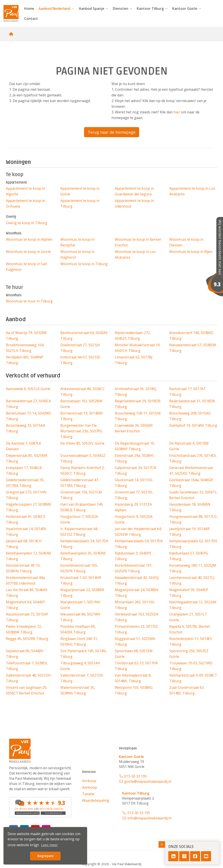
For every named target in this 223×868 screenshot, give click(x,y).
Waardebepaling (96, 800)
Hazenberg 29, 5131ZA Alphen (133, 507)
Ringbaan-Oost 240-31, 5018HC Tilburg (79, 641)
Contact (31, 19)
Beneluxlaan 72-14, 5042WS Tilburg (28, 416)
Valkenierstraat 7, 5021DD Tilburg (82, 678)
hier (177, 112)
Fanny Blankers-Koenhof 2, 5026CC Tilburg (83, 471)
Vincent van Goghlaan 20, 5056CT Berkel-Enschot (27, 690)
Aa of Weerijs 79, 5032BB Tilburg (26, 336)
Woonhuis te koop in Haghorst (77, 254)
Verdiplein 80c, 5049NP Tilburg (25, 360)
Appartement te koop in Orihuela (25, 203)
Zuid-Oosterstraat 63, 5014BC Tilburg (187, 690)
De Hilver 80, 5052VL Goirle (82, 443)
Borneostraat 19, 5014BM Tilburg (81, 416)
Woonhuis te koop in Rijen (191, 252)
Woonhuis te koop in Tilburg (84, 264)
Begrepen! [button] (45, 856)
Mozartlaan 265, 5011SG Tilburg (135, 605)
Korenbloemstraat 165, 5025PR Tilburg (79, 568)
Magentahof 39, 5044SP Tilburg (189, 593)
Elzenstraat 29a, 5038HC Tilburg (135, 458)
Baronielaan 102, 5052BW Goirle (81, 404)
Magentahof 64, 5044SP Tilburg (25, 605)
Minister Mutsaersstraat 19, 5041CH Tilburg (138, 348)
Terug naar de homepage (112, 132)
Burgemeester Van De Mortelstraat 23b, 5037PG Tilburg (81, 431)
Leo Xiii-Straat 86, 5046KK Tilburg (27, 593)
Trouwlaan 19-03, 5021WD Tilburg (191, 666)
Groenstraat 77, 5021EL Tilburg (134, 495)
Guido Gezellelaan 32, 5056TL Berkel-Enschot (193, 495)
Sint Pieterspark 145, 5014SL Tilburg (84, 654)
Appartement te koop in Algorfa (25, 191)
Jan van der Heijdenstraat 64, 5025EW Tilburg (138, 532)
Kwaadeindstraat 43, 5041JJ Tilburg (137, 580)
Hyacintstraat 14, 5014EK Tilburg (26, 532)
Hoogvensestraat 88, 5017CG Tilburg (193, 519)
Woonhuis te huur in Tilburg (29, 301)
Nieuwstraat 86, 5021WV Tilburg (80, 617)
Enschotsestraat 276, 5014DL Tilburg (193, 458)
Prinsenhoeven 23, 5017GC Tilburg (137, 629)
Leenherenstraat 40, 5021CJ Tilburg (192, 580)
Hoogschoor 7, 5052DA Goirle (79, 519)
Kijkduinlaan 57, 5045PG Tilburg (189, 556)
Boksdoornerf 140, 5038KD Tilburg (191, 336)
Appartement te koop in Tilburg (80, 203)
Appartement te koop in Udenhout (134, 203)
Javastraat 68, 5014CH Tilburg (24, 544)
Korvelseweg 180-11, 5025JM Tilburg (193, 568)
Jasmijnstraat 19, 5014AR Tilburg (189, 532)
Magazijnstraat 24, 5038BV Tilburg (137, 593)
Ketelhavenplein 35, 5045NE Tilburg (83, 556)
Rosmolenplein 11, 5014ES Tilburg (191, 641)
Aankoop (90, 787)
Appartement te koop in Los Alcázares (192, 191)
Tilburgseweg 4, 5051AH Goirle (80, 666)
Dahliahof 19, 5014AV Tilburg (193, 425)
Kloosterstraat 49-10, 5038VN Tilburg (23, 568)
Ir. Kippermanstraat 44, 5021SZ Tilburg (79, 532)
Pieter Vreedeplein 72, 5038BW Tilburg (24, 629)
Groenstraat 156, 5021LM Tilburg (81, 495)
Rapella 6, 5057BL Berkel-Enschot (190, 629)
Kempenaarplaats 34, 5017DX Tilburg (84, 544)
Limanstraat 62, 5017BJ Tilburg (134, 360)
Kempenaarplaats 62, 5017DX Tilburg (193, 544)
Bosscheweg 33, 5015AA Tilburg (25, 428)
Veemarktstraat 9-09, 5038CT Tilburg (193, 678)
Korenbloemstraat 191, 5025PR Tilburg (134, 568)
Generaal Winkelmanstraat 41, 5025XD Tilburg (191, 471)
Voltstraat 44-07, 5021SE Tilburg (80, 360)
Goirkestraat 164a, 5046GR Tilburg (191, 483)
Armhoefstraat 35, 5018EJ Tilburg (136, 392)
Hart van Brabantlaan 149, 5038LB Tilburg (82, 507)
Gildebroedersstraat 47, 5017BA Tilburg (80, 483)
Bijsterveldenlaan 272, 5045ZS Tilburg (133, 336)
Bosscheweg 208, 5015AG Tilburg (190, 416)
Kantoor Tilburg (152, 9)
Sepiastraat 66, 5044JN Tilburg (24, 654)
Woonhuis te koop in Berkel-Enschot (138, 242)
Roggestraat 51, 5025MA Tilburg (135, 641)
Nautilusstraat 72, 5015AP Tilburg (27, 617)
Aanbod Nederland (57, 9)
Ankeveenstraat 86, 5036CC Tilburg (83, 392)
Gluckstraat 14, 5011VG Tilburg (134, 483)
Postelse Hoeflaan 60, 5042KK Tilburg (78, 629)
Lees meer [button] (49, 845)
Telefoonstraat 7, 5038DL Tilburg (27, 666)
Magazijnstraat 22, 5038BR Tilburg (82, 593)
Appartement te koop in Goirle (80, 191)
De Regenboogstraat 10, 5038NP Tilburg (135, 446)
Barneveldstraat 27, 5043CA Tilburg (28, 404)
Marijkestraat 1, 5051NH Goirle (80, 605)
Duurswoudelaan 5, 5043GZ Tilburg (83, 458)
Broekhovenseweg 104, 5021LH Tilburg (25, 348)
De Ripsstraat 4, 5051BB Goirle (189, 446)
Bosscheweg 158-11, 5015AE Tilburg (138, 416)
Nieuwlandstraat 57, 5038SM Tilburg (193, 348)
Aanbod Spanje (94, 9)
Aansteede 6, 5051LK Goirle (28, 389)
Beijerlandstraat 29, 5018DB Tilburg (138, 404)
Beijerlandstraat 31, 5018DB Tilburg (192, 404)
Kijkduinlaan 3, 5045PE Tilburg (133, 556)
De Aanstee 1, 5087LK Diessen (24, 446)
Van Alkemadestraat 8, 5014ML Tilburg (133, 678)
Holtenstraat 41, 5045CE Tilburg (26, 519)
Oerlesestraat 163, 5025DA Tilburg (137, 617)
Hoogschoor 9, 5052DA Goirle (134, 519)
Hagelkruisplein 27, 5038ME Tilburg (29, 507)
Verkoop (89, 781)
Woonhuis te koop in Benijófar (77, 242)
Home (29, 9)
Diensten (123, 9)
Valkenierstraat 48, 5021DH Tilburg (28, 678)
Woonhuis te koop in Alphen (29, 239)
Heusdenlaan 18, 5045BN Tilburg (190, 507)
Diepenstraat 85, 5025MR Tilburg (27, 458)
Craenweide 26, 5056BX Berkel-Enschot (134, 428)
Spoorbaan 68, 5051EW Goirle (134, 654)
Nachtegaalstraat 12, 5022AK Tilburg (193, 605)
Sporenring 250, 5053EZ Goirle (189, 654)
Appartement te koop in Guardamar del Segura (134, 191)
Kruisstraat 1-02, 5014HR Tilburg (81, 580)
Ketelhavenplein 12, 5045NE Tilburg (29, 556)
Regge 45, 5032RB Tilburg (27, 639)
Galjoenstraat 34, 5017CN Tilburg (136, 471)
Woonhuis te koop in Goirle (28, 252)
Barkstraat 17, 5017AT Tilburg (188, 392)
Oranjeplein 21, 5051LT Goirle (188, 617)
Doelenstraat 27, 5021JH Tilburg (80, 348)
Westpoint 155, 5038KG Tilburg (134, 690)
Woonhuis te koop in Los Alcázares (135, 254)
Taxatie (88, 794)
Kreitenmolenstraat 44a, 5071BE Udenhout (26, 580)
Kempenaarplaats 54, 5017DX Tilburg (139, 544)
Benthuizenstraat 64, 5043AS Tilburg (84, 336)
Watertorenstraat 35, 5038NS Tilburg (78, 690)
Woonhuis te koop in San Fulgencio (26, 267)
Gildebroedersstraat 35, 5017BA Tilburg (25, 483)
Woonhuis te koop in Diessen (186, 242)
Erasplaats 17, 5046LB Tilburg (24, 471)
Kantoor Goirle (187, 9)
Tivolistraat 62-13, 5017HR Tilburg (136, 666)
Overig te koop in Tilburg (27, 223)
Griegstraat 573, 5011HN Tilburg (26, 495)
